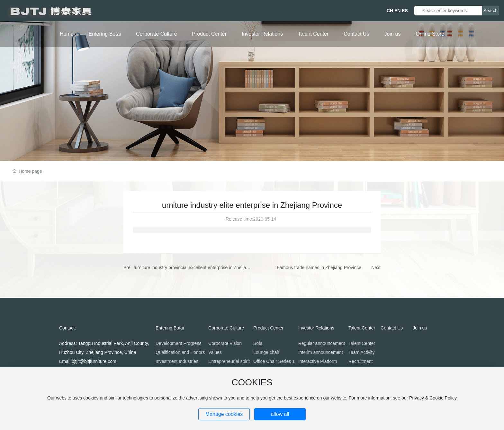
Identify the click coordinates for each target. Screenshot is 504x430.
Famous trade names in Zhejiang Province (319, 268)
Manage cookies (224, 414)
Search (491, 11)
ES (405, 11)
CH (390, 11)
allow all (280, 414)
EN (397, 11)
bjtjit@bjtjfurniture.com (94, 361)
